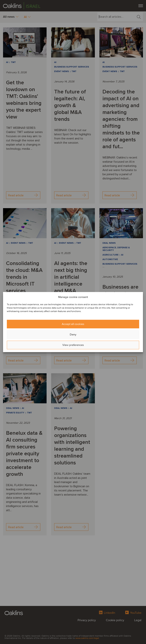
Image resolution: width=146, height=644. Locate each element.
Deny (73, 334)
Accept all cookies (73, 324)
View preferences (73, 345)
